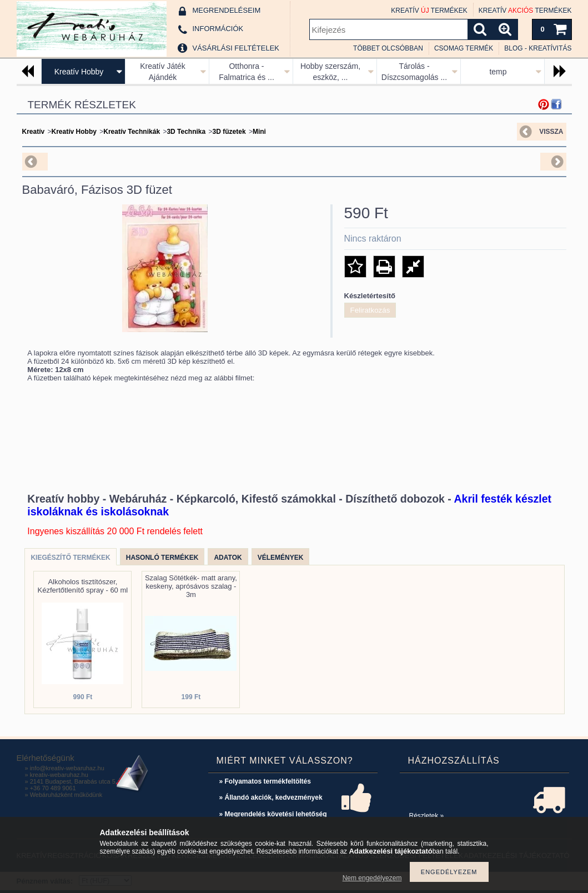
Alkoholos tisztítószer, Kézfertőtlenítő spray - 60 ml (83, 586)
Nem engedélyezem (372, 878)
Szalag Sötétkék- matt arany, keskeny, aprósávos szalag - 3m (191, 586)
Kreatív (34, 132)
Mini (259, 132)
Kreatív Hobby (79, 72)
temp (498, 72)
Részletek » (427, 816)
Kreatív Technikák (132, 132)
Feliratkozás (370, 310)
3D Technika (186, 132)
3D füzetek (229, 132)
